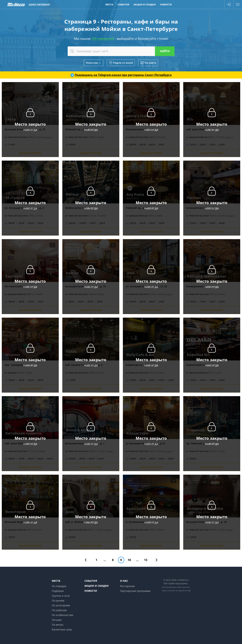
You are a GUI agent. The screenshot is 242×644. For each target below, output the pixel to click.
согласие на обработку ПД (179, 590)
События (91, 581)
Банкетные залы (62, 629)
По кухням (58, 601)
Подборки (58, 591)
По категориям (61, 605)
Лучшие (57, 620)
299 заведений (103, 39)
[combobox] (121, 51)
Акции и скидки (97, 586)
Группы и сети (61, 596)
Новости (91, 591)
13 (146, 560)
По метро (58, 625)
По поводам (59, 586)
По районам (59, 610)
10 (129, 560)
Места (56, 581)
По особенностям (62, 615)
